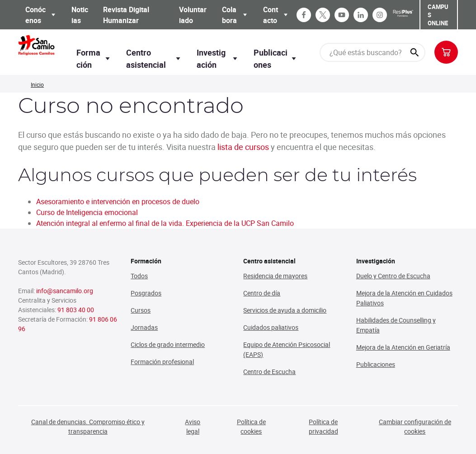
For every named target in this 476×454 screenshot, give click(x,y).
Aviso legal (193, 426)
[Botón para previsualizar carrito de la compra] (446, 52)
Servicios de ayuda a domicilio (285, 310)
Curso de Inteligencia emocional (87, 212)
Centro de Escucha (269, 372)
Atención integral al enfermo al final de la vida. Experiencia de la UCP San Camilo (165, 223)
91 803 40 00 (76, 310)
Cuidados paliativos (271, 327)
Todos (139, 276)
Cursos (141, 310)
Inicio (37, 84)
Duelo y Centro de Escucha (393, 276)
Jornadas (144, 327)
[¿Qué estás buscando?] (372, 52)
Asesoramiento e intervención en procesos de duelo (118, 201)
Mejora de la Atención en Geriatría (403, 347)
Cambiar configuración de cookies (415, 426)
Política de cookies (251, 426)
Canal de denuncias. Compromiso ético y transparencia (88, 426)
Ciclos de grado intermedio (168, 344)
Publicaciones (376, 364)
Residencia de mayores (275, 276)
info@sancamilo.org (65, 291)
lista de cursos (243, 147)
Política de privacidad (323, 426)
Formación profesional (162, 362)
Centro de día (262, 293)
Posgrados (146, 293)
